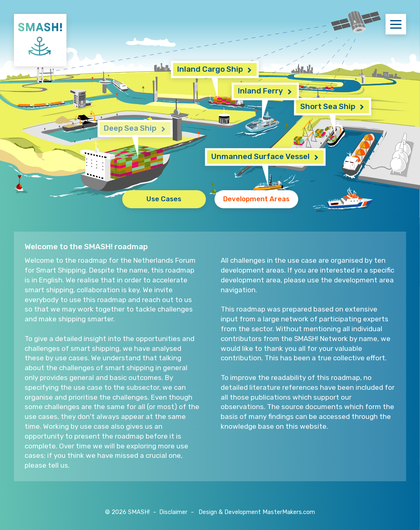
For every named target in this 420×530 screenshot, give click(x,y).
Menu (398, 24)
